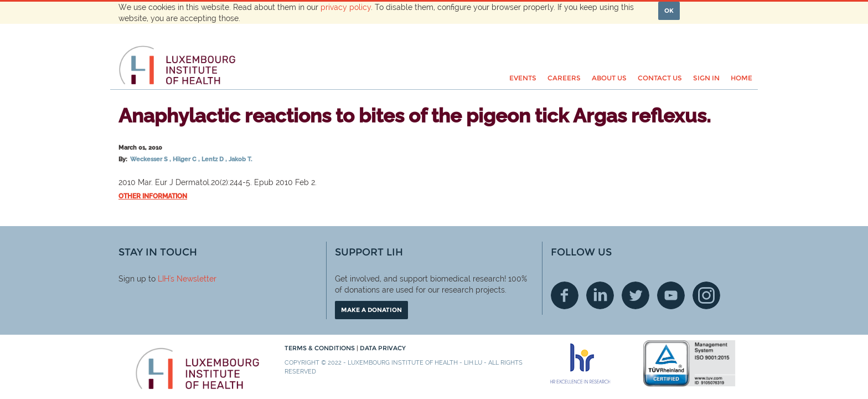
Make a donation (371, 310)
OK (669, 11)
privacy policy (346, 7)
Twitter (635, 295)
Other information (153, 196)
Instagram (706, 295)
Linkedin (600, 295)
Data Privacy (383, 348)
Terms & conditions (321, 348)
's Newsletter (193, 279)
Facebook (565, 295)
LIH (164, 279)
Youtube (671, 295)
